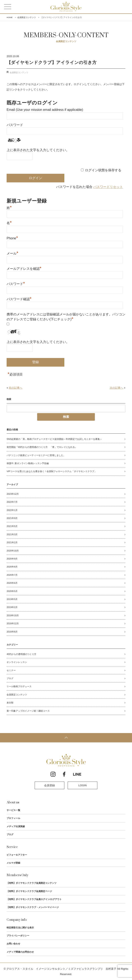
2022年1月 (12, 510)
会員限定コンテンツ (19, 72)
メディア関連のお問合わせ (20, 952)
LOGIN (82, 785)
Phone (12, 238)
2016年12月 (13, 623)
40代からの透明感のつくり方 (21, 654)
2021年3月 (12, 534)
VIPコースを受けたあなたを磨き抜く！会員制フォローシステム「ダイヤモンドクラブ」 (52, 471)
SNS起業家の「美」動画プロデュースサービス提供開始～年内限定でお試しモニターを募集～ (54, 439)
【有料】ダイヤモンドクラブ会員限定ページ (29, 891)
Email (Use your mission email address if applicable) (45, 110)
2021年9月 (12, 518)
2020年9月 (12, 559)
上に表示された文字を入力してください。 (38, 150)
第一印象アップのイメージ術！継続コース (28, 711)
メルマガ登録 (13, 863)
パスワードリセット (108, 187)
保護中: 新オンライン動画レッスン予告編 (28, 463)
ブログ (10, 678)
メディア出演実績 (16, 826)
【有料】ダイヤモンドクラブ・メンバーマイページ (33, 907)
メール (12, 253)
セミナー (11, 670)
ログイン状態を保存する (103, 170)
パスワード (15, 125)
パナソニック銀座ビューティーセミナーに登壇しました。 (36, 455)
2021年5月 (12, 526)
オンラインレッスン (17, 662)
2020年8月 (12, 567)
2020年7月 (12, 575)
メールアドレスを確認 (24, 268)
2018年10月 (13, 615)
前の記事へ (16, 388)
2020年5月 (12, 591)
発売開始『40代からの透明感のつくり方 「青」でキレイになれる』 (42, 447)
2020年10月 (13, 551)
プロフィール (13, 818)
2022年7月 (12, 502)
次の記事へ (116, 388)
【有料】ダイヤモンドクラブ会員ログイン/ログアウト (34, 899)
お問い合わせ (13, 944)
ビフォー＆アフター (17, 855)
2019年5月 (12, 599)
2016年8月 (12, 632)
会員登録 (49, 785)
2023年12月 (13, 494)
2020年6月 (12, 583)
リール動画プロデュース (19, 686)
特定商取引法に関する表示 (20, 928)
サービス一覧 (13, 810)
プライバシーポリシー (18, 936)
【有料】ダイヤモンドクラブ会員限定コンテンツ (32, 883)
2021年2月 (12, 542)
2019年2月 (12, 607)
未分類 (10, 703)
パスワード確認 (19, 299)
